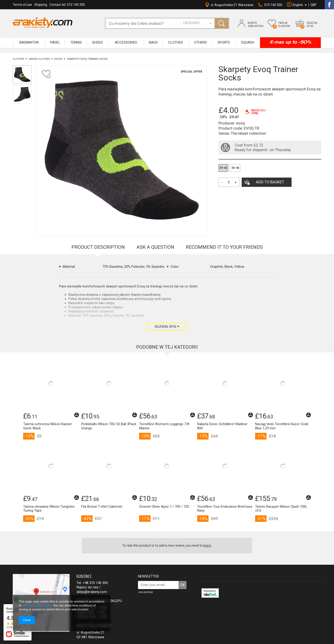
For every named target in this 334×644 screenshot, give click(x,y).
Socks (58, 59)
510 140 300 (273, 5)
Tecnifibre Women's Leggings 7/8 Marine (164, 426)
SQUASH (248, 42)
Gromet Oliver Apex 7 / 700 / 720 (164, 507)
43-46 (235, 168)
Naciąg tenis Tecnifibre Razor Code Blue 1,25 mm (282, 426)
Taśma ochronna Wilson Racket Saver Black (47, 426)
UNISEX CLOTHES (39, 59)
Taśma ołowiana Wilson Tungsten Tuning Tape (49, 509)
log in (207, 545)
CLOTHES (176, 42)
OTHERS (201, 42)
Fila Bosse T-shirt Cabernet (102, 507)
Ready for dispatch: (252, 150)
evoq (240, 123)
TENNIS (76, 42)
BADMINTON (29, 42)
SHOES (97, 42)
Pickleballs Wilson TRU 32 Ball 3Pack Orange (109, 426)
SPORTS (224, 42)
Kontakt (84, 576)
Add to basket (270, 182)
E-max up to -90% (290, 42)
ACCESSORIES (126, 42)
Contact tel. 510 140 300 (67, 5)
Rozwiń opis (167, 327)
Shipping (41, 5)
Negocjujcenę (258, 112)
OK (183, 585)
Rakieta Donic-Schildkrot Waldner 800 (222, 426)
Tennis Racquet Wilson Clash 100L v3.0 (281, 509)
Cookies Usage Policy (37, 605)
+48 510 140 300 (95, 583)
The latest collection (248, 133)
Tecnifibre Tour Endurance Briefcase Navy (225, 509)
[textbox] (145, 23)
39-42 (223, 168)
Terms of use (22, 5)
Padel (55, 42)
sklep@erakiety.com (92, 592)
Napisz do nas (87, 587)
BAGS (153, 42)
